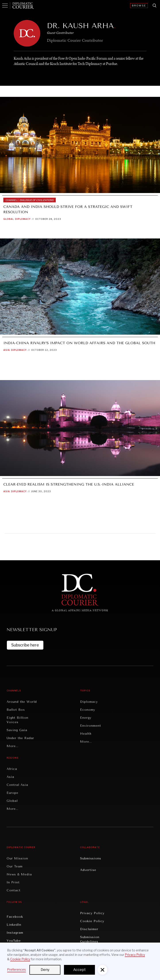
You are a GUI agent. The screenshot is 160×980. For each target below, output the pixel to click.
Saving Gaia (17, 730)
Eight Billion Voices (17, 720)
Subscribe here (25, 645)
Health (86, 734)
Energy (86, 718)
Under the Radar (20, 738)
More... (13, 746)
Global (9, 219)
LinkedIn (14, 925)
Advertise (88, 870)
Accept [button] (79, 970)
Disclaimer (89, 929)
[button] (102, 970)
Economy (88, 710)
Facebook (15, 917)
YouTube (14, 941)
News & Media (19, 874)
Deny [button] (45, 970)
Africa (12, 769)
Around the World (22, 702)
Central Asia (17, 785)
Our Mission (17, 858)
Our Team (15, 866)
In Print (13, 882)
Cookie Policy (92, 921)
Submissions (91, 858)
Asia (7, 350)
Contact (14, 890)
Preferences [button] (16, 969)
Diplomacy (23, 219)
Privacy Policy (92, 913)
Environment (91, 726)
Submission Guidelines (90, 939)
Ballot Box (16, 710)
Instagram (15, 933)
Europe (13, 793)
